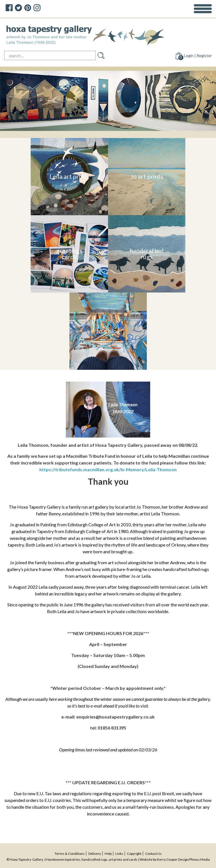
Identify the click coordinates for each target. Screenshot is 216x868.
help (108, 854)
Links (119, 854)
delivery (95, 854)
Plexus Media (200, 859)
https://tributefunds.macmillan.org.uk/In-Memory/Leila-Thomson (108, 469)
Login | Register (198, 55)
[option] (108, 101)
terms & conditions (70, 854)
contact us (153, 854)
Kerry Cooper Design (173, 859)
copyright (134, 854)
